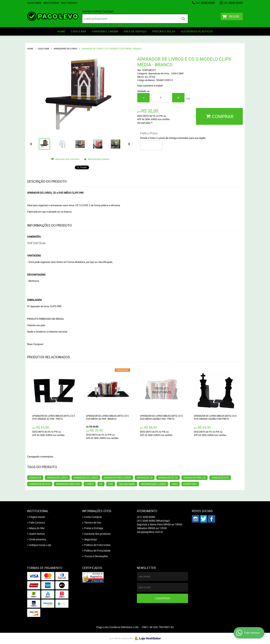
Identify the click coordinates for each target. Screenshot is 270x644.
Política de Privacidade (97, 551)
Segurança (90, 539)
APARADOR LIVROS (57, 478)
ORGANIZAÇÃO (127, 484)
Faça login (108, 11)
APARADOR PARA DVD (68, 484)
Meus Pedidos (51, 3)
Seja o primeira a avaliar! (150, 86)
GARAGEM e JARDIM (105, 31)
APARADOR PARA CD (195, 478)
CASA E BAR (78, 31)
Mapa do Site (37, 528)
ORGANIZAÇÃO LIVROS (153, 484)
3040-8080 (205, 3)
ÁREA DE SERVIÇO (135, 31)
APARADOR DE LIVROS (86, 478)
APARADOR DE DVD (40, 484)
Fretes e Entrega (94, 528)
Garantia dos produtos (97, 534)
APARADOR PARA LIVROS (117, 478)
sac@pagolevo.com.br (150, 532)
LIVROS (90, 484)
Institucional (38, 511)
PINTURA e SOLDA (164, 31)
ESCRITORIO (190, 484)
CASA (175, 484)
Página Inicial (37, 517)
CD (101, 484)
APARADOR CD (145, 478)
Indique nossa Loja (40, 545)
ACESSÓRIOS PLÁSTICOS (197, 31)
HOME (61, 31)
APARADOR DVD (220, 478)
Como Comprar (93, 517)
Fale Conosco (69, 3)
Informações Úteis (97, 511)
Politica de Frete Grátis (97, 545)
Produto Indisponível (162, 390)
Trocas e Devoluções (96, 556)
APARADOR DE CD (168, 478)
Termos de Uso (93, 522)
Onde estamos (38, 539)
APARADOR (35, 478)
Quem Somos (34, 3)
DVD (111, 484)
